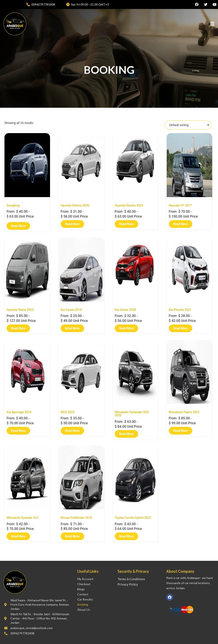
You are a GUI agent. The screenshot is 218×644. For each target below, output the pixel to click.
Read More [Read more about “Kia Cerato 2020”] (126, 328)
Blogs (81, 589)
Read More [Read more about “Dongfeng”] (18, 226)
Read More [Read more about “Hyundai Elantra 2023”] (126, 224)
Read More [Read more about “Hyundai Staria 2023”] (18, 328)
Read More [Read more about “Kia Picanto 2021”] (181, 328)
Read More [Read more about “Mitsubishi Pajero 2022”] (181, 431)
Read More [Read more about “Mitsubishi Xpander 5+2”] (18, 536)
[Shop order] (188, 125)
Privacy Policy (128, 584)
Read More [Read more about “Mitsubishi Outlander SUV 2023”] (126, 434)
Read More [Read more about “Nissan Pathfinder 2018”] (72, 536)
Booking (83, 604)
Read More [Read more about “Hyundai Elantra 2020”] (72, 224)
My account (85, 579)
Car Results (85, 599)
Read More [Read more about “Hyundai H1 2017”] (181, 224)
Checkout (84, 584)
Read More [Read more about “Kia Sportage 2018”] (18, 431)
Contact (83, 594)
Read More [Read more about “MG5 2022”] (72, 431)
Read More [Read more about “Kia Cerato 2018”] (72, 328)
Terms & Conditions (131, 579)
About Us (84, 610)
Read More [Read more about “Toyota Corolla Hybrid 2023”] (126, 536)
